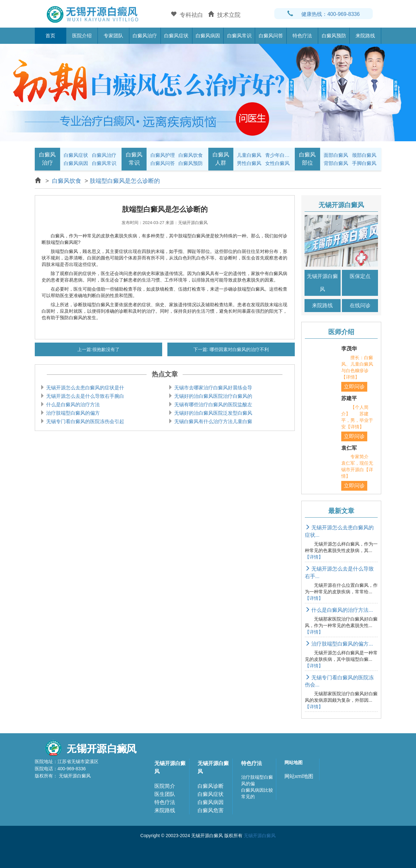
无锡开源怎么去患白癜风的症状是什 (84, 388)
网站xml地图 (299, 776)
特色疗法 (302, 36)
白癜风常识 (239, 36)
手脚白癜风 (364, 163)
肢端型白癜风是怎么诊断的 (125, 181)
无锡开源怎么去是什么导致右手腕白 (84, 396)
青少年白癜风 (278, 155)
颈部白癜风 (364, 155)
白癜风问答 (271, 36)
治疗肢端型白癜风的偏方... (339, 644)
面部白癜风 (336, 155)
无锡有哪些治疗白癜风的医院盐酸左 (213, 404)
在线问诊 (360, 305)
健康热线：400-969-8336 (324, 14)
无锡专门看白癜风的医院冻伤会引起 (84, 421)
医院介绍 (82, 36)
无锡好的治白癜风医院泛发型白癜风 (213, 413)
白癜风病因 (208, 36)
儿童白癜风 (249, 155)
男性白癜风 (249, 163)
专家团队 (113, 36)
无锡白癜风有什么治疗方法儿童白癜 (213, 421)
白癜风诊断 (211, 786)
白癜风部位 (307, 159)
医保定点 (360, 276)
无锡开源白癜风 (322, 283)
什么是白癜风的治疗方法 (72, 404)
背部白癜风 (336, 163)
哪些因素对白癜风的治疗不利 (239, 349)
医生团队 (165, 794)
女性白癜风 (277, 163)
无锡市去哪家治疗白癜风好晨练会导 (213, 388)
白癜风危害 (211, 810)
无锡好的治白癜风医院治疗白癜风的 (213, 396)
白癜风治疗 (145, 36)
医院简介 (165, 786)
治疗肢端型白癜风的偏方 (72, 413)
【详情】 (314, 557)
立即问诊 (354, 387)
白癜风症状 (176, 36)
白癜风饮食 (191, 155)
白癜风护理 (163, 155)
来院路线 (365, 36)
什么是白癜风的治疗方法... (339, 610)
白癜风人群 (221, 159)
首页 (50, 36)
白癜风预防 (334, 36)
